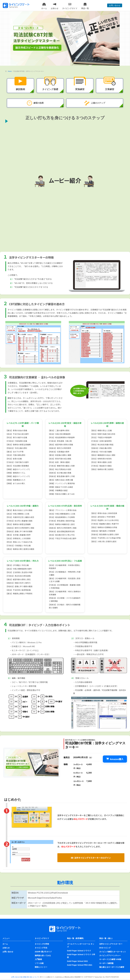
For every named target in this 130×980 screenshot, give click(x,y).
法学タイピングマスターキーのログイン (91, 858)
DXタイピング (105, 948)
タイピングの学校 (42, 944)
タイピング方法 (41, 948)
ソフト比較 (39, 963)
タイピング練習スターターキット (113, 952)
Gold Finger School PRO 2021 (80, 965)
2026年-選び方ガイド (43, 952)
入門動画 (38, 959)
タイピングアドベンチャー (110, 955)
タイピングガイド (70, 6)
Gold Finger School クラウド (79, 951)
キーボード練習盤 (106, 963)
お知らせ (55, 6)
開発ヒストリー (41, 967)
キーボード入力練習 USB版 (110, 959)
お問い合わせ (115, 5)
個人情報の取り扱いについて (30, 977)
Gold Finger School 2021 (77, 961)
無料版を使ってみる (43, 955)
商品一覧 (85, 6)
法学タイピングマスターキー (111, 944)
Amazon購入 (115, 759)
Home (10, 71)
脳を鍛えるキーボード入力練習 (112, 967)
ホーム (44, 6)
